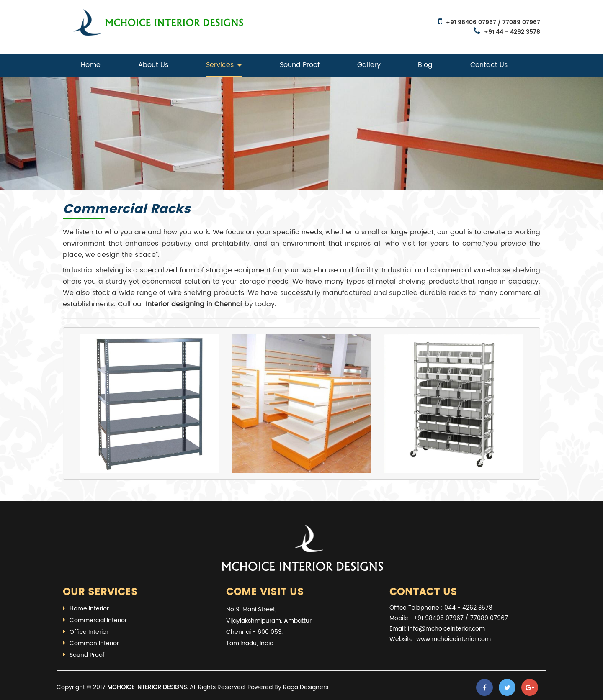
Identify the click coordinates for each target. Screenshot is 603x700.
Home (91, 65)
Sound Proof (300, 65)
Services (224, 65)
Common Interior (94, 643)
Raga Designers (306, 687)
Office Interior (89, 632)
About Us (153, 65)
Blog (425, 65)
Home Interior (89, 609)
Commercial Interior (98, 620)
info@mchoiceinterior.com (446, 629)
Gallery (369, 65)
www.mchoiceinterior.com (454, 639)
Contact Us (489, 65)
